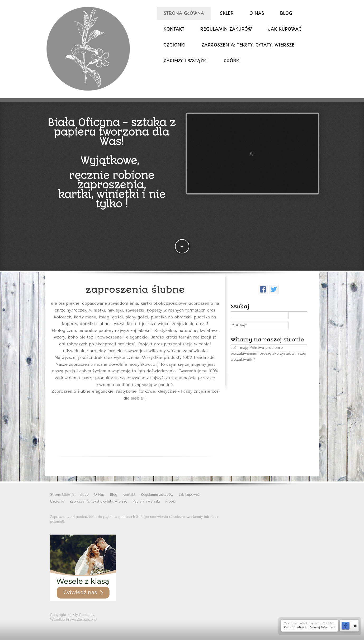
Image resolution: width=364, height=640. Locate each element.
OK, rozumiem (294, 627)
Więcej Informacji (323, 627)
